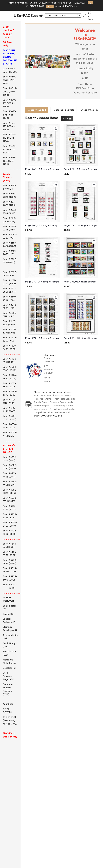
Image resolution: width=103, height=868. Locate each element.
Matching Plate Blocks (9, 661)
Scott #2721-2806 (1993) (10, 290)
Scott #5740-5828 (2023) (10, 562)
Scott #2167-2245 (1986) (10, 228)
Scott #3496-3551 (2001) (10, 361)
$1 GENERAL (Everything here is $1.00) (10, 720)
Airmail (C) (9, 614)
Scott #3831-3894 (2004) (10, 385)
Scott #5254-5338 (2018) (10, 516)
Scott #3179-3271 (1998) (10, 331)
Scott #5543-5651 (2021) (10, 545)
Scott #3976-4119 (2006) (10, 401)
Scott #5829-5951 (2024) (10, 570)
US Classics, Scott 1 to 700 (10, 70)
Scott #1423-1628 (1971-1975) (10, 149)
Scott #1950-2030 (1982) (10, 195)
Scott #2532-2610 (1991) (10, 274)
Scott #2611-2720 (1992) (9, 282)
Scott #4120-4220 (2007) (10, 410)
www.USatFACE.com (52, 416)
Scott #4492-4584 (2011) (10, 459)
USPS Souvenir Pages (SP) (9, 676)
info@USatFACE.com (66, 6)
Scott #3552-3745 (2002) (10, 369)
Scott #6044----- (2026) (10, 586)
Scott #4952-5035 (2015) (10, 491)
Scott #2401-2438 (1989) (10, 253)
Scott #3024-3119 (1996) (10, 315)
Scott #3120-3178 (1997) (10, 323)
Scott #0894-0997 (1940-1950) (10, 92)
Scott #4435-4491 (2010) (10, 434)
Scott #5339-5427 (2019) (10, 524)
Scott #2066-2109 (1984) (10, 212)
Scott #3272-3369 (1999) (10, 339)
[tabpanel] (62, 231)
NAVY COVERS (7, 710)
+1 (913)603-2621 (35, 6)
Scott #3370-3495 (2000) (10, 347)
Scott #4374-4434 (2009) (10, 426)
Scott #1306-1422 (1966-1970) (10, 138)
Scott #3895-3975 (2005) (10, 393)
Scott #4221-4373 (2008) (10, 418)
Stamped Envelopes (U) (10, 629)
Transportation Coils (11, 637)
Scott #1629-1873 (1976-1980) (10, 161)
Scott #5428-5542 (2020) (10, 532)
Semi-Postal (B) (9, 607)
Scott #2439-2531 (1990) (10, 261)
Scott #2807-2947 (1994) (10, 298)
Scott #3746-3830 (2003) (10, 377)
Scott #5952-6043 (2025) (10, 578)
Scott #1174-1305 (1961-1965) (9, 126)
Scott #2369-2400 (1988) (10, 244)
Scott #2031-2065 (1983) (10, 203)
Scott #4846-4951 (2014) (10, 483)
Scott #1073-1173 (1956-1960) (10, 115)
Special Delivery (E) (9, 621)
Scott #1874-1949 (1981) (10, 187)
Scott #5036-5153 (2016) (10, 500)
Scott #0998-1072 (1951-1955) (10, 103)
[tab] (37, 110)
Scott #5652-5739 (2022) (10, 553)
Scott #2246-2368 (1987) (10, 236)
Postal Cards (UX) (10, 653)
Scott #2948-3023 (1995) (10, 307)
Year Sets (8, 704)
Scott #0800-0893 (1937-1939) (10, 80)
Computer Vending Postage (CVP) (8, 689)
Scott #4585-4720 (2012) (10, 467)
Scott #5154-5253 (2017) (10, 508)
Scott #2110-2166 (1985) (10, 220)
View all (67, 119)
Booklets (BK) (10, 668)
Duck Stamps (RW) (10, 645)
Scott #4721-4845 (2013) (10, 475)
